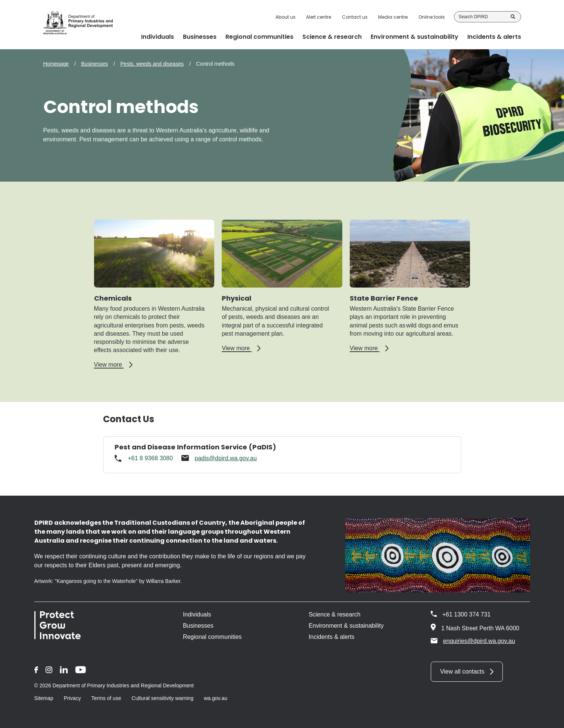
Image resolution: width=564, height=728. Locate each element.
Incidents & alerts (332, 637)
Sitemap (44, 698)
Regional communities (212, 637)
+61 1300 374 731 (466, 614)
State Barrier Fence (384, 298)
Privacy (72, 698)
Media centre (393, 17)
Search (513, 17)
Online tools (432, 17)
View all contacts (462, 671)
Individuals (197, 614)
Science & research (335, 614)
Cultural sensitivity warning (163, 698)
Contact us (355, 17)
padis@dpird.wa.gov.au (226, 458)
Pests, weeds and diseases (152, 64)
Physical (236, 298)
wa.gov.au (216, 698)
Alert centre (319, 17)
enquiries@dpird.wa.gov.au (473, 641)
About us (286, 17)
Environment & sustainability (346, 626)
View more (113, 365)
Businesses (94, 64)
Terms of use (106, 698)
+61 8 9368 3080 (151, 458)
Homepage (56, 64)
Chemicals (113, 298)
